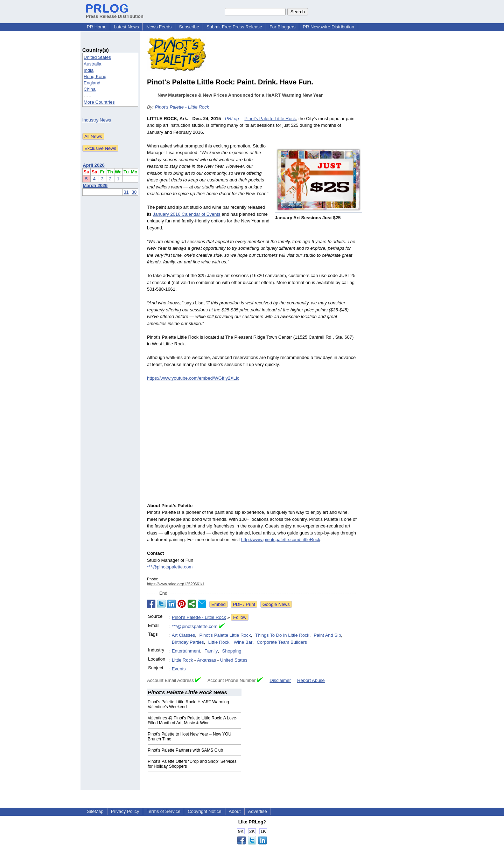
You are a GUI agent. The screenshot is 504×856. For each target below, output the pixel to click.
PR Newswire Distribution (328, 27)
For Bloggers (282, 27)
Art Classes (183, 635)
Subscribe (189, 27)
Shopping (232, 651)
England (92, 83)
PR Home (97, 27)
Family (211, 651)
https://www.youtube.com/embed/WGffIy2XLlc (193, 378)
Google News (276, 604)
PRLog (232, 119)
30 (134, 192)
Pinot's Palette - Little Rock (182, 107)
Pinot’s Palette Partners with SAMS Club (185, 750)
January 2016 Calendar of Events (187, 214)
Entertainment (186, 651)
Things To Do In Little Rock (282, 635)
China (90, 89)
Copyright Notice (204, 811)
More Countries (99, 102)
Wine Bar (243, 642)
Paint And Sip (327, 635)
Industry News (97, 120)
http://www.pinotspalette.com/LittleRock (281, 540)
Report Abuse (311, 680)
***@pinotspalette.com (170, 567)
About (235, 811)
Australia (93, 64)
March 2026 (95, 185)
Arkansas (206, 660)
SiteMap (95, 811)
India (89, 70)
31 (126, 192)
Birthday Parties (188, 642)
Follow (240, 617)
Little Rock (219, 642)
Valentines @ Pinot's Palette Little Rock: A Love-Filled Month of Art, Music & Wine (192, 720)
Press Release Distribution (115, 14)
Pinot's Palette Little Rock (270, 119)
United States (97, 57)
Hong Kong (95, 77)
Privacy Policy (125, 811)
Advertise (258, 811)
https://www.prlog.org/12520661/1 (176, 584)
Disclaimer (280, 680)
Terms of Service (164, 811)
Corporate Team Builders (282, 642)
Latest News (126, 27)
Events (179, 669)
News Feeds (159, 27)
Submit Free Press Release (234, 27)
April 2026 (94, 165)
